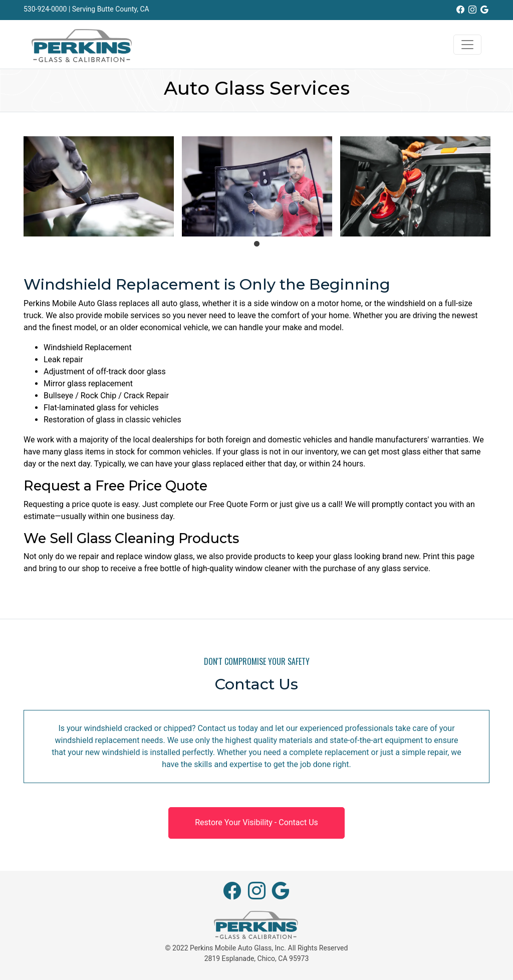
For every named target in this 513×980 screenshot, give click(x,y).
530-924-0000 (45, 9)
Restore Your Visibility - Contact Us (256, 822)
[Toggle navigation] (467, 45)
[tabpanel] (99, 186)
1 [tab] (256, 244)
